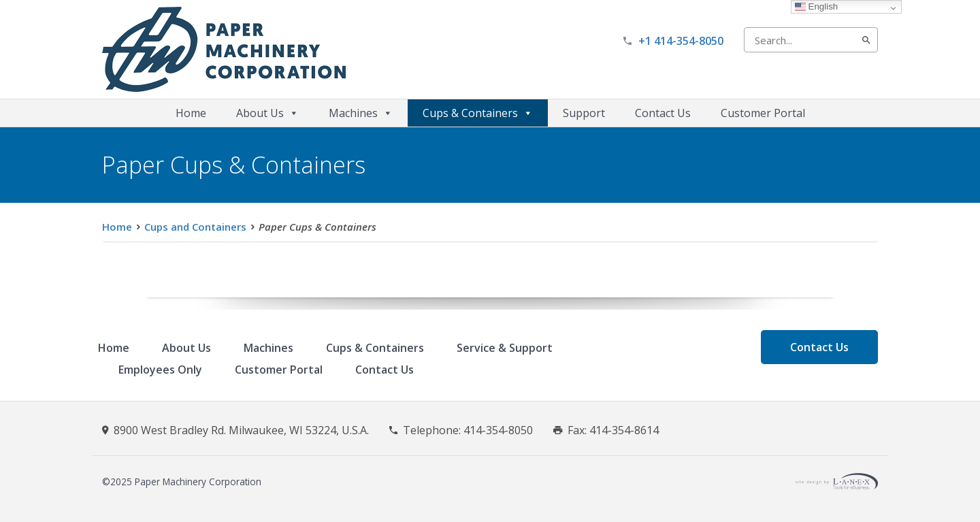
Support (584, 113)
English (816, 6)
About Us (267, 113)
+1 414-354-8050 (681, 41)
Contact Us (663, 113)
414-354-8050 (498, 430)
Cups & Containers (478, 113)
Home (191, 113)
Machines (361, 113)
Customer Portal (763, 113)
